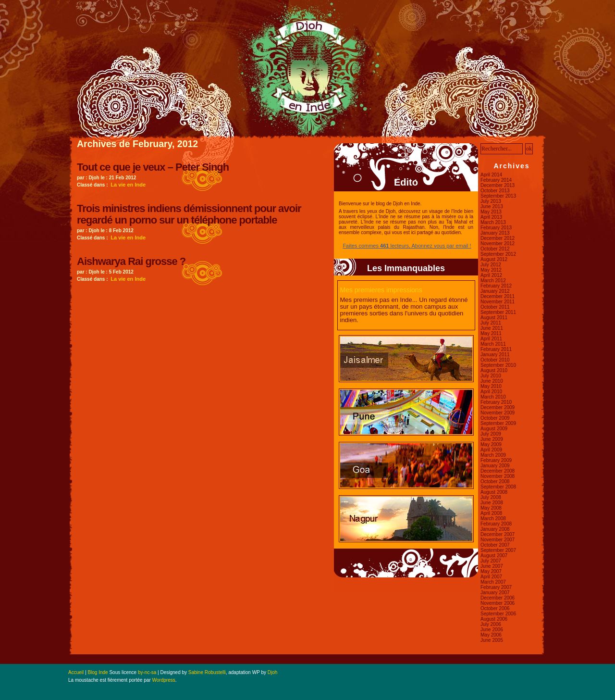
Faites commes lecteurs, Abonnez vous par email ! (407, 246)
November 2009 (498, 413)
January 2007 (495, 593)
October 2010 (495, 360)
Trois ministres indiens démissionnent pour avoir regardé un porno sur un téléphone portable (189, 214)
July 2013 (491, 201)
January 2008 (495, 529)
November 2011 (498, 302)
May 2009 (491, 444)
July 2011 (491, 323)
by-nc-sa (147, 672)
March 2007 (493, 582)
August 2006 (494, 619)
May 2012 (491, 270)
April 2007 (491, 577)
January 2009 (495, 466)
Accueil (76, 672)
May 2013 (491, 212)
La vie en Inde (128, 185)
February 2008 (496, 524)
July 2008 (491, 497)
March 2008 (493, 519)
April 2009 (491, 450)
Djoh (273, 672)
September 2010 (498, 365)
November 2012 (498, 244)
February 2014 (496, 180)
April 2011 (491, 339)
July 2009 (491, 434)
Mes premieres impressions (381, 290)
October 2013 (495, 191)
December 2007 (498, 534)
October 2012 (495, 249)
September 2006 (498, 614)
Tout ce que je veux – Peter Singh (153, 167)
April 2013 (491, 217)
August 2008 (494, 492)
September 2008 (498, 487)
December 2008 (498, 471)
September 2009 (498, 423)
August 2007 (494, 556)
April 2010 (491, 392)
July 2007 (491, 561)
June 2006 (492, 630)
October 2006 (495, 608)
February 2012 (496, 286)
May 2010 (491, 386)
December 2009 (498, 407)
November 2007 (498, 540)
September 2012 (498, 254)
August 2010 (494, 370)
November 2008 (498, 476)
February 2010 (496, 402)
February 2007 (496, 587)
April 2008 (491, 513)
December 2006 (498, 598)
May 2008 (491, 508)
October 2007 (495, 545)
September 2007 (498, 550)
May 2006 (491, 635)
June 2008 (492, 503)
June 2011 (492, 328)
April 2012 (491, 275)
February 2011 (496, 349)
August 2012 (494, 259)
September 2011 (498, 312)
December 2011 (498, 296)
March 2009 (493, 455)
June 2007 (492, 566)
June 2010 (492, 381)
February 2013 (496, 228)
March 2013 (493, 222)
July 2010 (491, 376)
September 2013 (498, 196)
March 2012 (493, 281)
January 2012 (495, 291)
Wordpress (164, 680)
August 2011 (494, 318)
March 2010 (493, 397)
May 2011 (491, 333)
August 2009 (494, 429)
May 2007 (491, 571)
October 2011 (495, 307)
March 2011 (493, 344)
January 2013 (495, 233)
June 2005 (492, 640)
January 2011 (495, 355)
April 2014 (491, 175)
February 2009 (496, 460)
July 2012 (491, 265)
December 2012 (498, 238)
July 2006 (491, 624)
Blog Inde (98, 672)
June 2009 (492, 439)
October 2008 (495, 481)
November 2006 (498, 603)
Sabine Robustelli (207, 672)
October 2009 (495, 418)
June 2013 (492, 206)
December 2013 (498, 185)
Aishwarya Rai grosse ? (131, 261)
